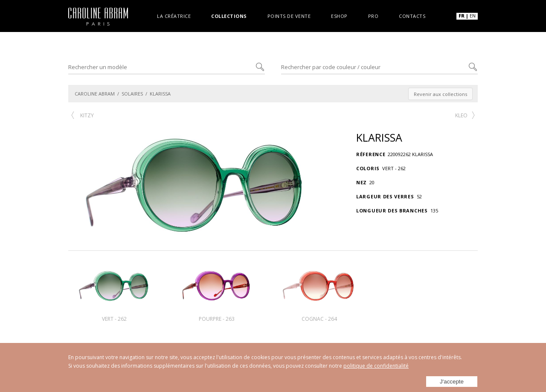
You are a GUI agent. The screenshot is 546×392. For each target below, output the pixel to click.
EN (473, 16)
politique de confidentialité (376, 366)
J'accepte (452, 380)
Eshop (339, 16)
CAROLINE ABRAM (95, 94)
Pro (373, 16)
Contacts (412, 16)
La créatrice (174, 16)
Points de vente (289, 16)
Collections (229, 16)
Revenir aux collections (440, 94)
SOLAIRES (132, 94)
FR (462, 16)
